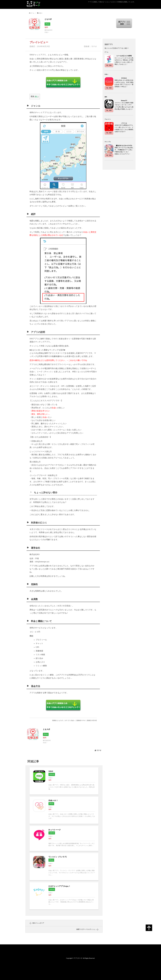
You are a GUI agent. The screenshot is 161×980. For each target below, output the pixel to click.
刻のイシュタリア (38, 923)
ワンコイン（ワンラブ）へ (64, 867)
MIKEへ (64, 781)
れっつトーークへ (64, 838)
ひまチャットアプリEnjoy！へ (64, 896)
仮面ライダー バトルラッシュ (86, 929)
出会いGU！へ (64, 810)
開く (37, 96)
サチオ (99, 750)
